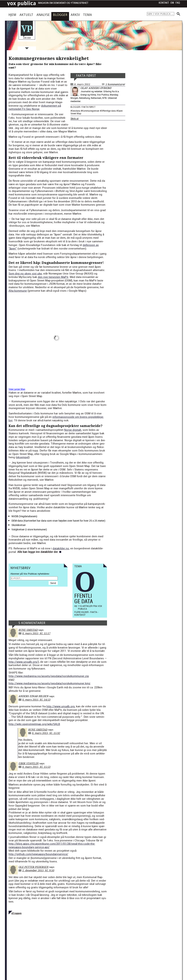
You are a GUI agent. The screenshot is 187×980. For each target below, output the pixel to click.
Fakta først (86, 76)
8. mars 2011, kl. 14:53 (36, 700)
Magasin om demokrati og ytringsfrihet (63, 3)
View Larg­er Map (17, 389)
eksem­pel (23, 457)
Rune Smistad (28, 630)
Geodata (76, 111)
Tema (87, 15)
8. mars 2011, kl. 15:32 (46, 733)
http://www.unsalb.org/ (23, 662)
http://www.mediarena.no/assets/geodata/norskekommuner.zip (49, 676)
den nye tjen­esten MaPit (53, 277)
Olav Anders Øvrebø (96, 88)
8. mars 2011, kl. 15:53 (36, 767)
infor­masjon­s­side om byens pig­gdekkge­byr (56, 418)
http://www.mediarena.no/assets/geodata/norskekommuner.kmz (49, 683)
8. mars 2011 (82, 84)
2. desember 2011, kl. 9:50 (38, 870)
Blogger (60, 15)
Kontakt (164, 3)
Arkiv (75, 15)
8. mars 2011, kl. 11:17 (36, 633)
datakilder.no (61, 548)
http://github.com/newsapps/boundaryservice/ (38, 854)
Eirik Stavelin (29, 763)
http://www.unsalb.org (61, 706)
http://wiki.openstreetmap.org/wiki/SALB (34, 724)
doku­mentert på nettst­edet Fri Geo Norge (35, 107)
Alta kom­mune (18, 291)
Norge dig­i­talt (73, 430)
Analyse (43, 15)
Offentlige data (108, 111)
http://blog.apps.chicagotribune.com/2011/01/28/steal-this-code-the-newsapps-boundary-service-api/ (52, 845)
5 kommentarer (115, 84)
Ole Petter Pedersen (34, 867)
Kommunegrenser (91, 111)
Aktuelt (26, 15)
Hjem (12, 15)
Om (172, 3)
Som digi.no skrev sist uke (25, 273)
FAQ (178, 3)
